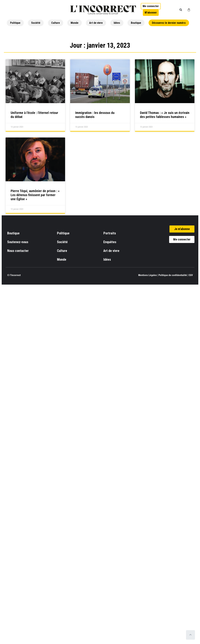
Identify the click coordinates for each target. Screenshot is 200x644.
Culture (56, 23)
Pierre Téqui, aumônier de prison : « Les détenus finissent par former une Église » (35, 195)
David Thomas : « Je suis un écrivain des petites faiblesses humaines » (165, 115)
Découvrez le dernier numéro (169, 23)
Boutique (136, 23)
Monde (75, 23)
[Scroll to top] (191, 635)
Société (36, 23)
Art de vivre (96, 23)
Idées (117, 23)
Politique (15, 23)
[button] (181, 10)
